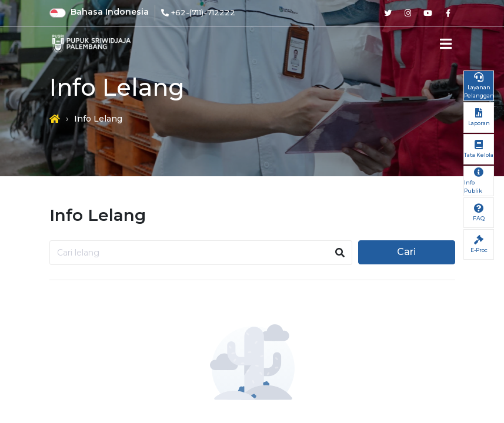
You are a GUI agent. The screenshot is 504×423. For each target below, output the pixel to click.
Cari (406, 252)
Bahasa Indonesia (110, 12)
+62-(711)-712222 (203, 12)
